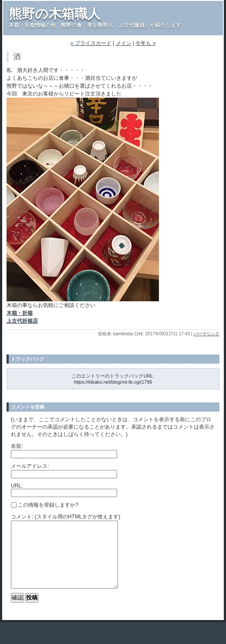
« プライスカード (91, 43)
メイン (124, 43)
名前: (17, 446)
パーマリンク (206, 334)
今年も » (145, 43)
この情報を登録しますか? (45, 505)
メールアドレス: (30, 466)
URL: (17, 486)
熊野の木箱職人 (55, 14)
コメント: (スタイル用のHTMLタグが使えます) (66, 517)
